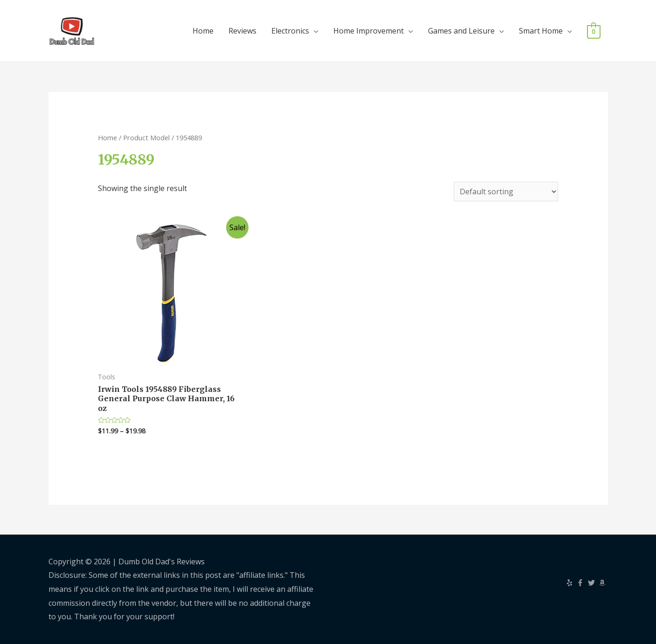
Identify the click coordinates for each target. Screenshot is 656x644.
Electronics (290, 31)
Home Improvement (369, 31)
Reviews (242, 31)
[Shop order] (506, 192)
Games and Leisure (461, 31)
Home (203, 31)
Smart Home (541, 31)
